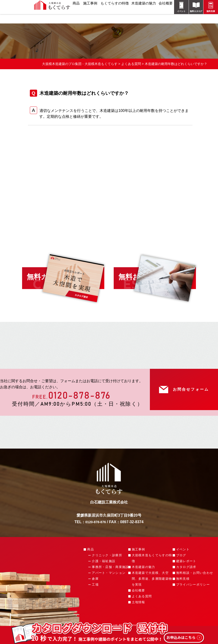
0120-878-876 (79, 404)
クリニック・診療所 (107, 568)
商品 (91, 562)
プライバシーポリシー (193, 597)
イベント (183, 562)
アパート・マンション (109, 585)
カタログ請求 (186, 580)
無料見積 (183, 591)
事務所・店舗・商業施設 (110, 580)
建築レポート (186, 574)
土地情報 (138, 615)
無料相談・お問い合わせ (195, 585)
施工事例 (138, 562)
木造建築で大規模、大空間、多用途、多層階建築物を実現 (152, 591)
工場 (95, 597)
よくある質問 (142, 609)
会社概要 (138, 603)
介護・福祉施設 (104, 574)
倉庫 (95, 591)
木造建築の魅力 (144, 580)
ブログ (181, 568)
